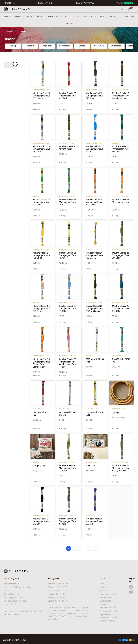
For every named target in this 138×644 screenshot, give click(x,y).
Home (7, 31)
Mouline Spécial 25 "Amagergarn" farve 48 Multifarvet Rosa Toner (68, 363)
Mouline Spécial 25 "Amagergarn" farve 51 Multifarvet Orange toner (41, 363)
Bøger (103, 16)
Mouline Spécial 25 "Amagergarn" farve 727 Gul (68, 255)
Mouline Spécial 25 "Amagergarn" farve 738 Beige (41, 308)
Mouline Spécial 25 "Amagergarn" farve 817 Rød (68, 96)
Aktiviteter (116, 16)
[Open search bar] (122, 9)
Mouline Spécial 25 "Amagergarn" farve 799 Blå (68, 308)
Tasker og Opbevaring (58, 16)
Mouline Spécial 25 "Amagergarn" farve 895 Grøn (94, 96)
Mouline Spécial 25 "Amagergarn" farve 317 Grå (68, 521)
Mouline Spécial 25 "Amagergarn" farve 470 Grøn (68, 468)
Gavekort (69, 23)
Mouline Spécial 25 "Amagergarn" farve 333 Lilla (94, 521)
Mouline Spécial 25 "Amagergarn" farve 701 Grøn (41, 202)
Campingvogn (39, 466)
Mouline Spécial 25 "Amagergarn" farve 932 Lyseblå (41, 149)
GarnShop (15, 31)
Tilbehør (77, 16)
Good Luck (91, 466)
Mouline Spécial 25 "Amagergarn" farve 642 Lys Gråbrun (121, 468)
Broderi (18, 16)
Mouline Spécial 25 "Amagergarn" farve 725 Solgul (41, 255)
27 (90, 548)
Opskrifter (90, 16)
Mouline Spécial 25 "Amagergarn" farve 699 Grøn (121, 149)
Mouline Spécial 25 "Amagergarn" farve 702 (68, 202)
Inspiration (130, 16)
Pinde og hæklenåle (35, 16)
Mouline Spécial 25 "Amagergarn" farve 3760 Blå (121, 308)
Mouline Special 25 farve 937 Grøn (68, 148)
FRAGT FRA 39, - (9, 3)
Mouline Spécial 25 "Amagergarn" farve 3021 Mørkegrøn (94, 308)
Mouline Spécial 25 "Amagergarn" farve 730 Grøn (121, 255)
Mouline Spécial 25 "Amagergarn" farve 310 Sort (41, 521)
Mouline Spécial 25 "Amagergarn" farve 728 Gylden (94, 255)
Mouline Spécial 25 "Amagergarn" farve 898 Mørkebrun (121, 96)
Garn (7, 16)
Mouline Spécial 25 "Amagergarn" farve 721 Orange (94, 202)
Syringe (115, 412)
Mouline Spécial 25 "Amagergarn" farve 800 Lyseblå (41, 96)
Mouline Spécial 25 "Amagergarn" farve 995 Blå (94, 149)
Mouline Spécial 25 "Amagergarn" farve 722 (121, 202)
